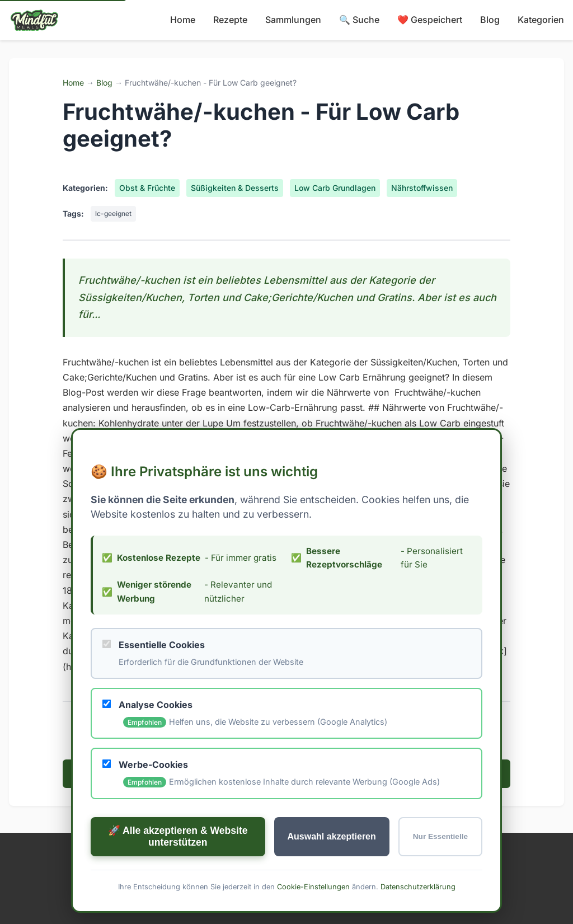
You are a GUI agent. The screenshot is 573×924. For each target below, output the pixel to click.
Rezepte (230, 20)
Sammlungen (293, 20)
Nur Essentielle (440, 836)
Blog (490, 20)
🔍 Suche (359, 20)
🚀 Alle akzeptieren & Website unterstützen (178, 836)
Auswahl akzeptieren (332, 836)
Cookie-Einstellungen (313, 886)
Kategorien (541, 20)
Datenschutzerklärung (418, 886)
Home (183, 20)
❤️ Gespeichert (430, 20)
